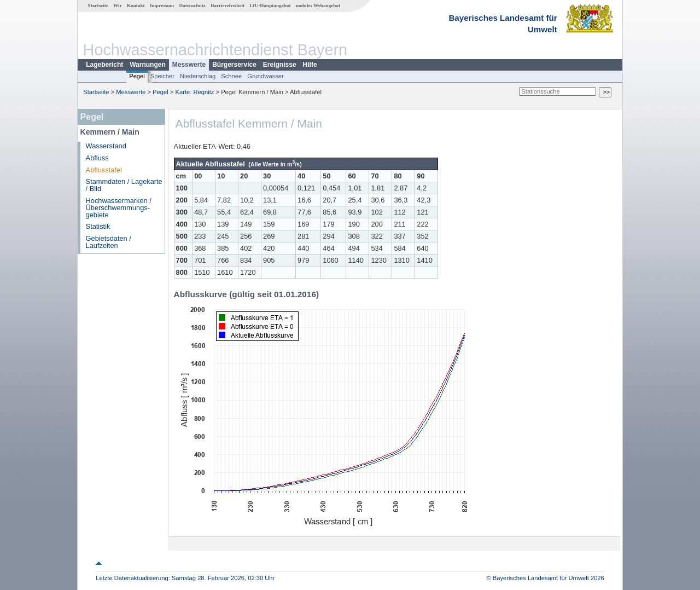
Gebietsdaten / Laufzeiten (109, 242)
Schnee (231, 76)
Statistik (98, 226)
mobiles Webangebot (318, 5)
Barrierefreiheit (227, 5)
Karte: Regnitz (195, 92)
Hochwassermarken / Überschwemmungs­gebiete (119, 208)
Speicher (162, 76)
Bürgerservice (234, 65)
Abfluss (97, 158)
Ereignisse (280, 65)
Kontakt (136, 5)
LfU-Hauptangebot (270, 5)
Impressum (162, 5)
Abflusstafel (104, 170)
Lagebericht (104, 65)
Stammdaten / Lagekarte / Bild (124, 185)
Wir (118, 5)
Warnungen (148, 65)
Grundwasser (266, 76)
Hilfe (310, 65)
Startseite (98, 5)
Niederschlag (198, 76)
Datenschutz (192, 5)
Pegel (137, 76)
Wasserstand (106, 146)
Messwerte (189, 65)
